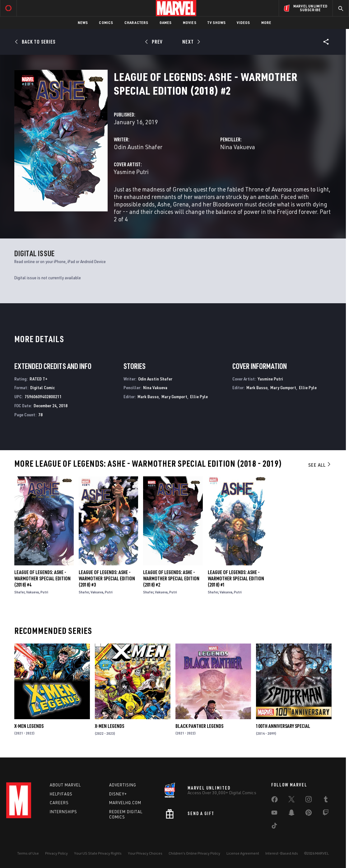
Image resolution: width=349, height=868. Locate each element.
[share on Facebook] (275, 801)
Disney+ (118, 794)
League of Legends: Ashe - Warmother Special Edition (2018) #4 (42, 578)
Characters (136, 23)
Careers (59, 803)
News (83, 23)
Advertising (123, 785)
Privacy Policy (56, 853)
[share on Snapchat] (291, 814)
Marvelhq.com (125, 803)
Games (166, 23)
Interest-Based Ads (282, 853)
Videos (243, 23)
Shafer (19, 592)
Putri (44, 592)
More (266, 23)
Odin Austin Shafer (138, 147)
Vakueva (33, 592)
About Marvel (65, 785)
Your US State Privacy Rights (98, 853)
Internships (63, 812)
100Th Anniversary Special (283, 726)
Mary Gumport (174, 396)
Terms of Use (28, 853)
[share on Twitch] (326, 814)
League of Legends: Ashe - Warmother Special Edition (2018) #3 (107, 578)
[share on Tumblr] (326, 800)
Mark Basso (148, 396)
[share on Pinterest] (309, 814)
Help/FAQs (61, 794)
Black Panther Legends (199, 726)
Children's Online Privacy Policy (194, 853)
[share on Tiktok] (274, 827)
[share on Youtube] (274, 814)
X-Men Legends (29, 726)
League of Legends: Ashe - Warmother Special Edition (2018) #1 (236, 578)
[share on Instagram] (309, 800)
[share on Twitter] (291, 800)
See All (320, 465)
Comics (106, 23)
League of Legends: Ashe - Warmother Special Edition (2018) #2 (171, 578)
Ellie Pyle (199, 396)
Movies (190, 23)
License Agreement (243, 853)
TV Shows (217, 23)
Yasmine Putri (131, 172)
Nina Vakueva (238, 147)
